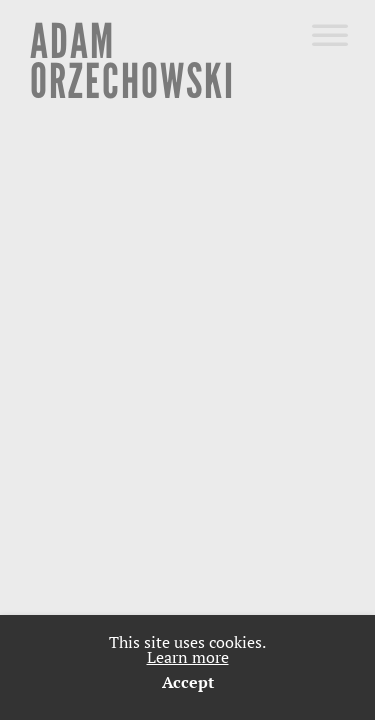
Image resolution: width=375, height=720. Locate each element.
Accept (188, 682)
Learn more (188, 657)
